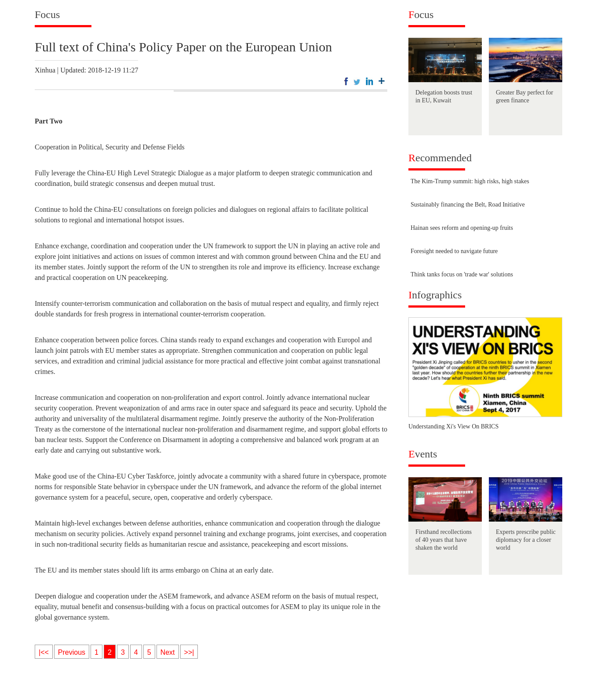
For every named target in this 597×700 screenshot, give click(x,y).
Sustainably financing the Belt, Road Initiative (468, 205)
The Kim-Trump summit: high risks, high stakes (470, 181)
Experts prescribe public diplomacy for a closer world (526, 540)
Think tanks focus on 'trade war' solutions (462, 274)
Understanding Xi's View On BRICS (453, 426)
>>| (189, 652)
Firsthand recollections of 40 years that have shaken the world (444, 540)
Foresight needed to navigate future (454, 251)
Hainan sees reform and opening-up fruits (462, 228)
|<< (44, 652)
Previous (72, 652)
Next (168, 652)
